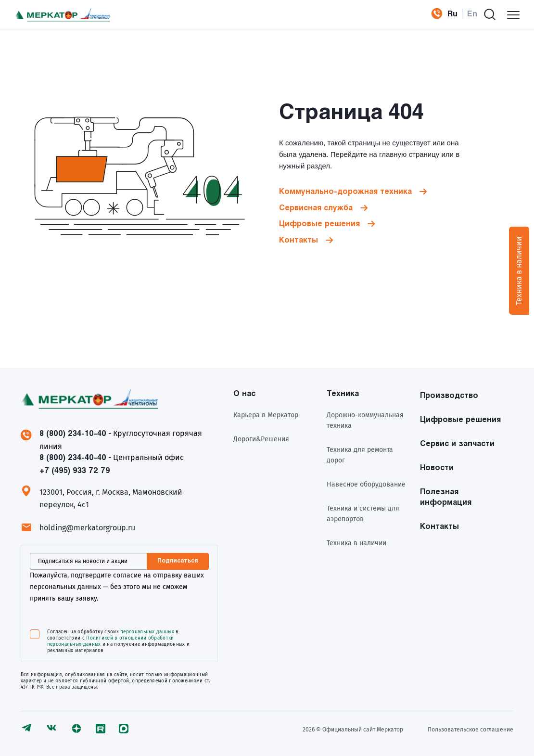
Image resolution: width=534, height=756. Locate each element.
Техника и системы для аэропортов (363, 514)
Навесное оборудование (366, 484)
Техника (343, 394)
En (472, 14)
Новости (437, 468)
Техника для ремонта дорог (360, 455)
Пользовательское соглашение (470, 730)
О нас (244, 394)
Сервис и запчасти (457, 444)
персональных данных (147, 632)
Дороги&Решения (261, 439)
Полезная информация (446, 497)
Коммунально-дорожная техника (345, 192)
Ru (452, 14)
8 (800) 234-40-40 (73, 458)
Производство (449, 396)
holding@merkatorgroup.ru (87, 528)
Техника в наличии (356, 543)
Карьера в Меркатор (266, 415)
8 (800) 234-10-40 (73, 434)
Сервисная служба (316, 208)
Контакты (299, 240)
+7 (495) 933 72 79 (433, 14)
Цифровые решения (319, 224)
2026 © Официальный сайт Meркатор (353, 730)
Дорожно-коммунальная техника (365, 420)
